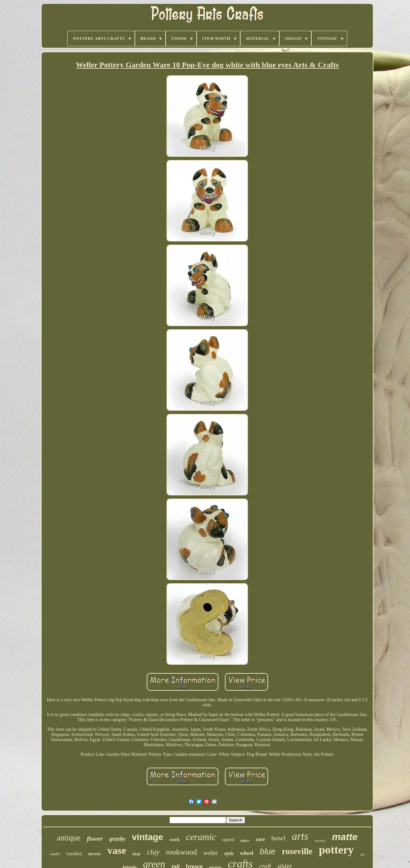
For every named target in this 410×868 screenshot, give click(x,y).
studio (55, 854)
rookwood (181, 852)
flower (95, 839)
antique (69, 838)
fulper (245, 840)
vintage (148, 837)
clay (153, 852)
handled (74, 854)
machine (320, 841)
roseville (297, 851)
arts (300, 836)
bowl (278, 838)
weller (211, 853)
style (229, 853)
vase (117, 850)
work (175, 840)
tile (362, 855)
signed (228, 840)
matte (345, 837)
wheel (247, 853)
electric (94, 854)
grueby (117, 839)
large (137, 854)
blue (268, 851)
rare (260, 839)
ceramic (201, 837)
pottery (336, 850)
